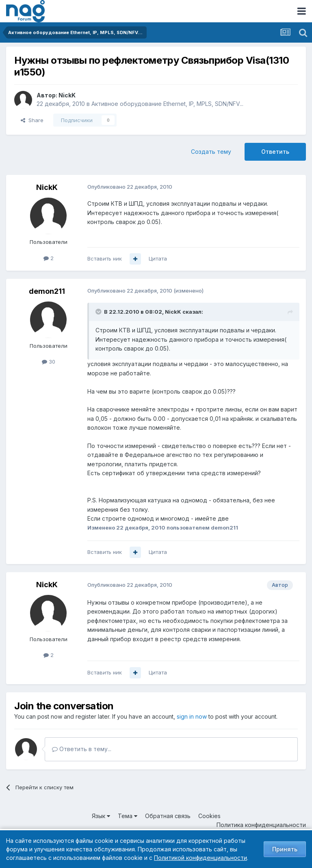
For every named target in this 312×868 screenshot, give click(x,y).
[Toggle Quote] (99, 312)
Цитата (158, 258)
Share (32, 120)
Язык (101, 816)
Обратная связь (168, 816)
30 (49, 362)
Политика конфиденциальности (261, 825)
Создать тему (211, 152)
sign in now (192, 716)
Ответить (275, 152)
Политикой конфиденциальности (200, 858)
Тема (128, 816)
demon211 (47, 291)
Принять (285, 849)
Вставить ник (105, 258)
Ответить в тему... (82, 749)
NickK (67, 95)
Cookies (209, 816)
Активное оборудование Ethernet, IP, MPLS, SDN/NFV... (167, 104)
